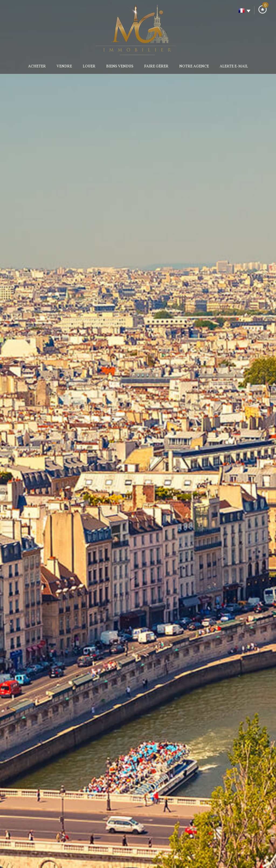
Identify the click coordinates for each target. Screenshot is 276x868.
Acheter (37, 66)
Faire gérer (156, 66)
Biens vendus (120, 66)
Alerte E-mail (234, 66)
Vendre (64, 66)
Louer (89, 66)
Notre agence (194, 66)
